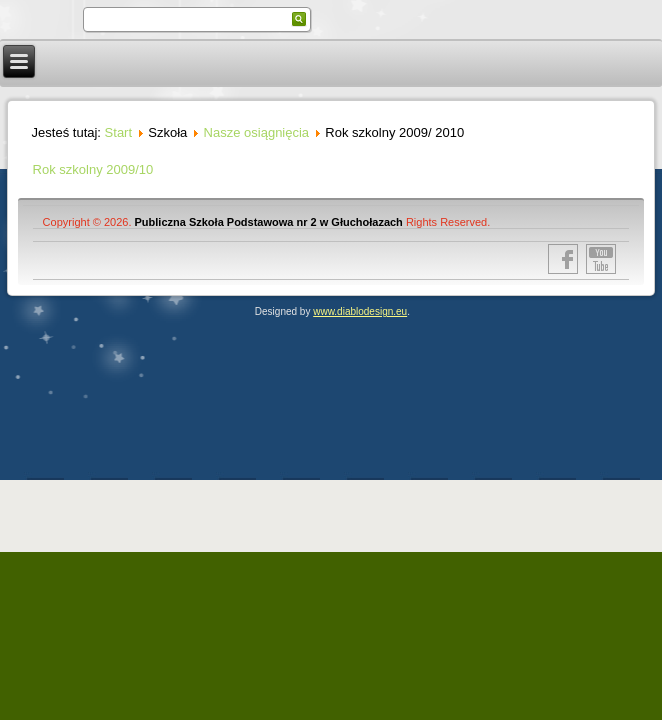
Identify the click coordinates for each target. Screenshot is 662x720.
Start (118, 132)
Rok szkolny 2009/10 (93, 169)
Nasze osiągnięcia (257, 132)
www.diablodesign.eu (360, 311)
